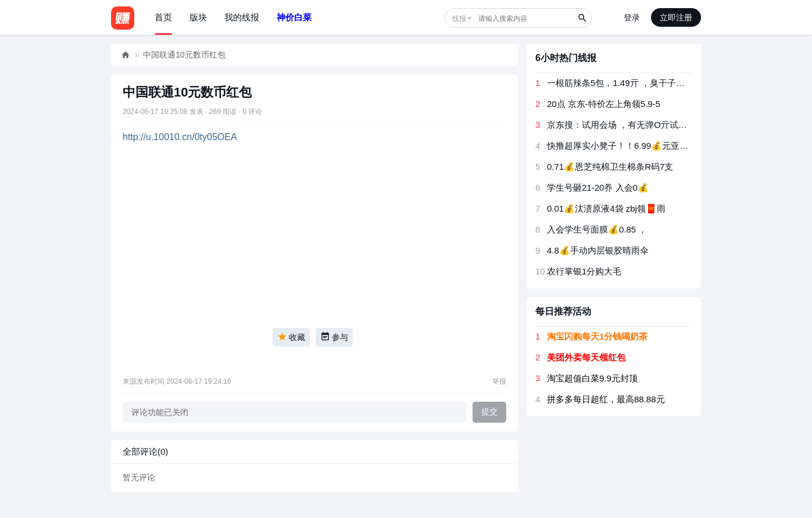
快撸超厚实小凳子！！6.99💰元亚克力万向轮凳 (639, 146)
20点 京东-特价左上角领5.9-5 (604, 104)
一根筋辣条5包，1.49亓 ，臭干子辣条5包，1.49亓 (644, 83)
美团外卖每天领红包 (586, 357)
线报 (459, 19)
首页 (163, 17)
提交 (489, 412)
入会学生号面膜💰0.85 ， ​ (598, 229)
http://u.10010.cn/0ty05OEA (180, 137)
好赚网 (126, 55)
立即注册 (676, 17)
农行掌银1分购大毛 (584, 271)
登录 (632, 17)
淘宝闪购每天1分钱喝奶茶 (597, 336)
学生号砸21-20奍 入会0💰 (598, 187)
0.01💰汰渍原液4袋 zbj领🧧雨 (606, 208)
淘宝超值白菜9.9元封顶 (592, 378)
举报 (499, 381)
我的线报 (242, 17)
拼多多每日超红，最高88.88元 (606, 399)
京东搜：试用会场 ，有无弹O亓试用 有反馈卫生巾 (644, 125)
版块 (198, 17)
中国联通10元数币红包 (184, 55)
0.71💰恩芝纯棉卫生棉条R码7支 (610, 167)
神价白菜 (294, 17)
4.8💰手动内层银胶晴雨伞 (598, 250)
